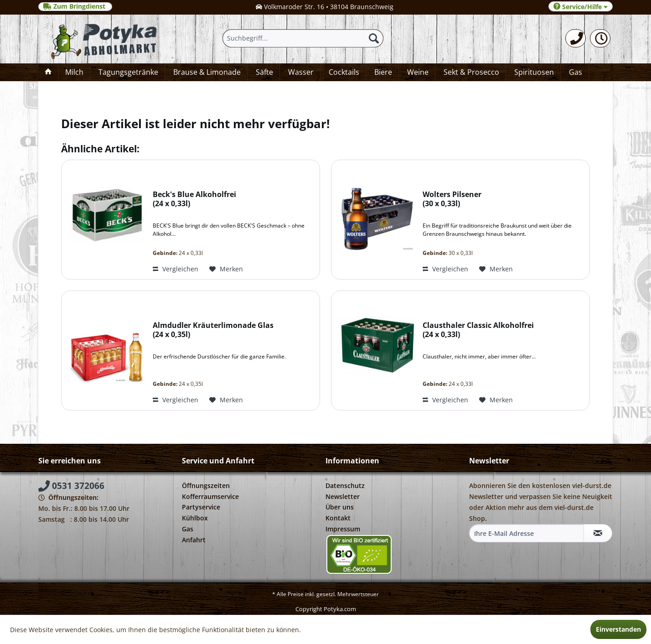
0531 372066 (71, 486)
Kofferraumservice (210, 496)
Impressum (343, 529)
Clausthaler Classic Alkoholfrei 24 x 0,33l (478, 330)
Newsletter (343, 496)
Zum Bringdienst (75, 6)
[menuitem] (576, 38)
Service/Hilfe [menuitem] (581, 7)
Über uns (340, 507)
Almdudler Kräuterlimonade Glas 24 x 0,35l (213, 330)
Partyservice (201, 507)
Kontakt (338, 518)
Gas (188, 529)
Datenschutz (345, 486)
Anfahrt (194, 540)
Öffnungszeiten (206, 486)
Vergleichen (176, 269)
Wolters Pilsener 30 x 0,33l (452, 199)
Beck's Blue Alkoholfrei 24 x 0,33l (194, 199)
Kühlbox (195, 518)
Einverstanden (618, 629)
